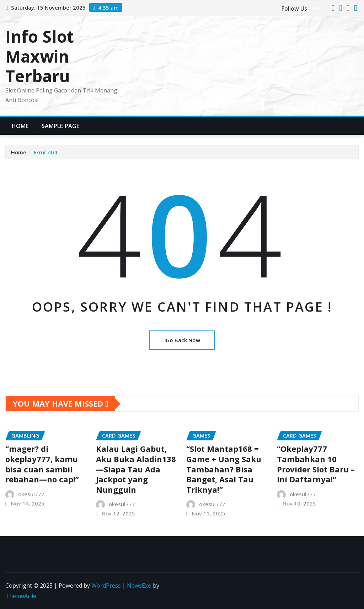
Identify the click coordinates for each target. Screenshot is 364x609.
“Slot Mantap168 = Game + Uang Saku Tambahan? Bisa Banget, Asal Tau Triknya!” (224, 469)
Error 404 (45, 152)
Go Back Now (182, 340)
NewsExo (139, 586)
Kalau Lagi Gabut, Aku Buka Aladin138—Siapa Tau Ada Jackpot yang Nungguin (136, 469)
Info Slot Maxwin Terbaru (40, 56)
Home (20, 126)
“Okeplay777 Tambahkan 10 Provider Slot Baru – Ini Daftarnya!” (316, 464)
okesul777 (31, 494)
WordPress (106, 586)
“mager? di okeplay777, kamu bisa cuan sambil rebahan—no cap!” (42, 464)
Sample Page (61, 126)
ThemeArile (21, 596)
